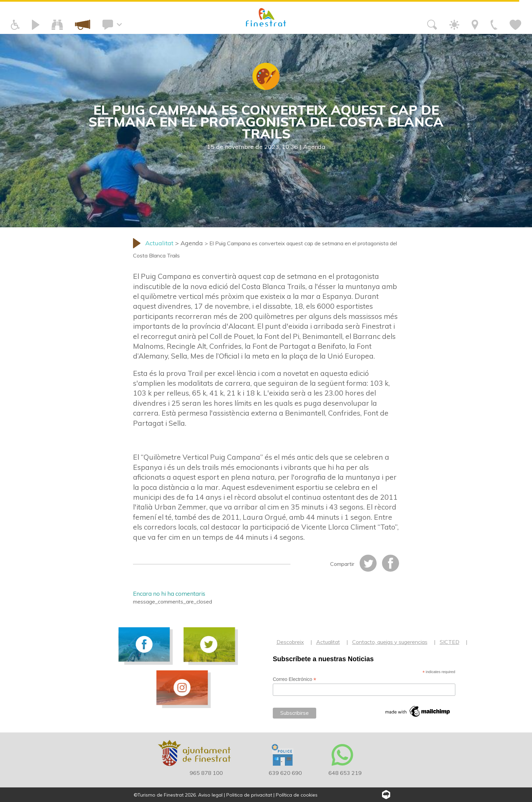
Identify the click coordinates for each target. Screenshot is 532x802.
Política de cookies (297, 795)
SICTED (450, 642)
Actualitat (328, 642)
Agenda (314, 147)
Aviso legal (210, 795)
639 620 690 (285, 773)
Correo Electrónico (294, 679)
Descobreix (290, 642)
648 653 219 (345, 773)
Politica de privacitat (249, 795)
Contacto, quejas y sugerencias (390, 642)
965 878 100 (206, 773)
